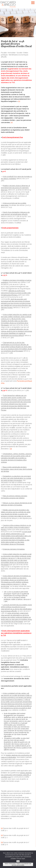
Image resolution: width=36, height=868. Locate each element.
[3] (2, 842)
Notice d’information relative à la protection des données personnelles (18, 864)
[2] (12, 122)
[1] (19, 101)
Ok (18, 861)
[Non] (34, 859)
